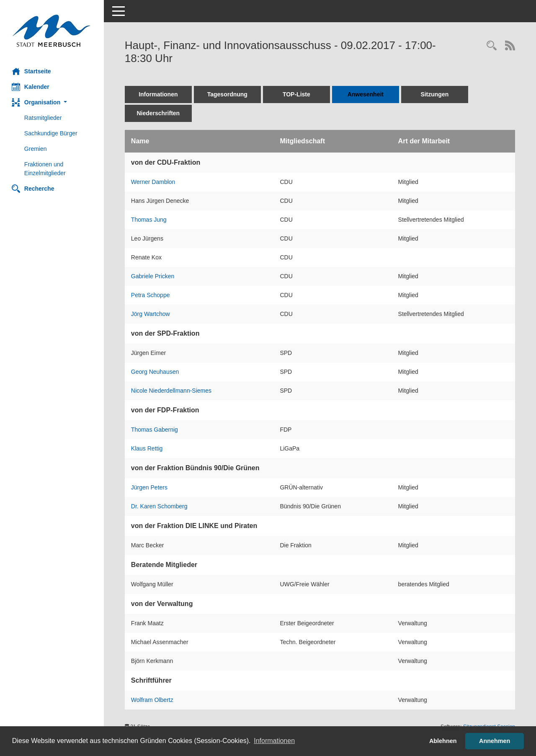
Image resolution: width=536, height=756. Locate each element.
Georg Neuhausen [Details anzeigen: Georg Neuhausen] (156, 372)
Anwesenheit (366, 94)
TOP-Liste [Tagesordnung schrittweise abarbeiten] (297, 94)
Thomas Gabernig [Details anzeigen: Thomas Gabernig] (155, 430)
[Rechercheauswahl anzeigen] (492, 46)
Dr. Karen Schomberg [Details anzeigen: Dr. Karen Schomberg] (160, 506)
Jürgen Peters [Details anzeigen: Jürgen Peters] (150, 487)
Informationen (159, 94)
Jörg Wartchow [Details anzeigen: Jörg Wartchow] (151, 314)
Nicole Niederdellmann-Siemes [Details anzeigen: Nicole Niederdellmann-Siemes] (172, 391)
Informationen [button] (274, 741)
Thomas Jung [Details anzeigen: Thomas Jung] (150, 220)
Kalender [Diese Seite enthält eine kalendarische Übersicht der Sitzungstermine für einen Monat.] (31, 87)
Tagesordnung (228, 94)
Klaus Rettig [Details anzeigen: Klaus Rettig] (148, 448)
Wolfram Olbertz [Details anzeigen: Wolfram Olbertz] (153, 700)
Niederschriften (159, 113)
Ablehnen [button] (443, 741)
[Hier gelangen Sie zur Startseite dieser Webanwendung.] (52, 31)
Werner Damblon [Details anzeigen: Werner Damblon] (154, 182)
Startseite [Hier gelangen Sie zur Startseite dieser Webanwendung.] (32, 71)
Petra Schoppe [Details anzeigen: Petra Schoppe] (151, 295)
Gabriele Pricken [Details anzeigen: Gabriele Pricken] (154, 276)
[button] (52, 102)
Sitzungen (436, 94)
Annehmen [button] (495, 741)
